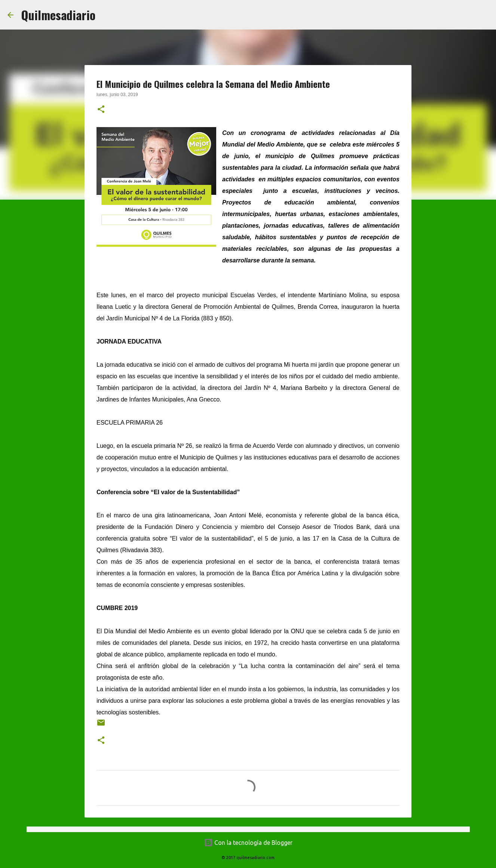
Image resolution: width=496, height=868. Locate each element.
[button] (101, 110)
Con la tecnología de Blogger (248, 843)
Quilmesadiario (58, 15)
